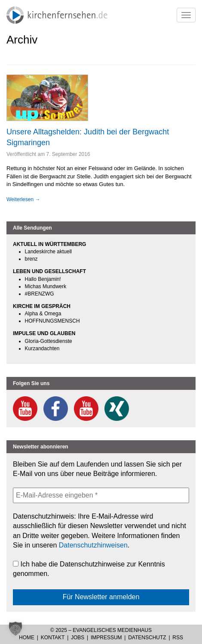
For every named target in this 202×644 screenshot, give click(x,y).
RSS (178, 638)
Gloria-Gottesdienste (49, 341)
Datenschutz (147, 638)
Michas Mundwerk (46, 286)
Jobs (78, 638)
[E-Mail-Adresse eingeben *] (101, 495)
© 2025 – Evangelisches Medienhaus (101, 630)
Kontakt (53, 638)
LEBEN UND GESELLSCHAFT (49, 271)
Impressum (106, 638)
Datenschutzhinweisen (93, 545)
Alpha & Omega (43, 314)
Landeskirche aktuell (48, 252)
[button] (15, 628)
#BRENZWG (40, 294)
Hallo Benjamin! (43, 279)
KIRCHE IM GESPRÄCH (42, 306)
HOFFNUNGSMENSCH (52, 321)
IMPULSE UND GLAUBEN (44, 333)
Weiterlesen (23, 199)
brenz (31, 259)
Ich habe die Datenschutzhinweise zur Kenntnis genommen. (89, 569)
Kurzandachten (42, 348)
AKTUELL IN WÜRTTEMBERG (49, 244)
